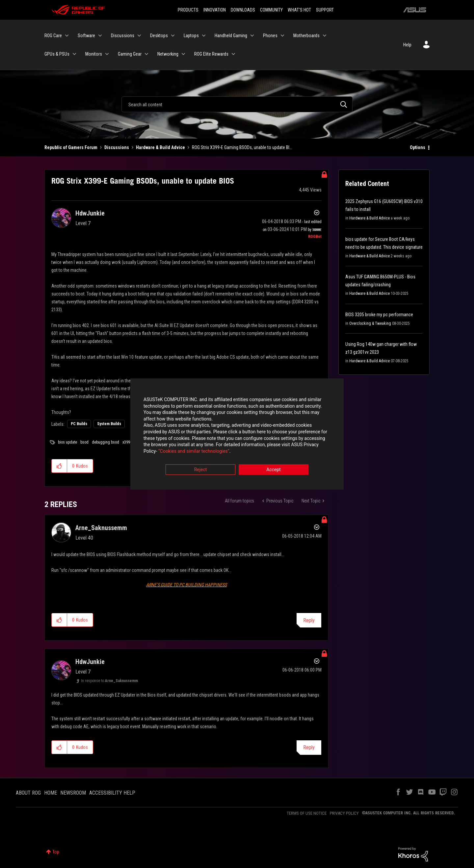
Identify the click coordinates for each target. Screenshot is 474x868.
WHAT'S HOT (299, 10)
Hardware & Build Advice (160, 147)
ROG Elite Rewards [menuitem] (211, 54)
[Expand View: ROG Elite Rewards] (233, 54)
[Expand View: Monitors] (107, 54)
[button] (59, 466)
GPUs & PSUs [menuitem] (57, 54)
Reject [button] (201, 471)
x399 (126, 442)
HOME (51, 793)
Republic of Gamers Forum (71, 147)
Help (407, 45)
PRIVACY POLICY (344, 813)
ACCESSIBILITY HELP (112, 793)
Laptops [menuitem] (191, 36)
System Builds (109, 424)
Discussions (117, 147)
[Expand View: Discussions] (139, 36)
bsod (84, 442)
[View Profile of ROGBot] (315, 237)
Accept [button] (274, 471)
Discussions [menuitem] (123, 36)
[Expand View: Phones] (282, 36)
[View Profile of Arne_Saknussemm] (101, 528)
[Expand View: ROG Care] (67, 36)
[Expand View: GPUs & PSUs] (74, 54)
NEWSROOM (73, 793)
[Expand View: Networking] (183, 54)
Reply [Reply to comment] (309, 620)
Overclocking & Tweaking (370, 323)
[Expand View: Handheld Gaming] (252, 36)
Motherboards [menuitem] (306, 36)
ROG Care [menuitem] (53, 36)
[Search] (237, 104)
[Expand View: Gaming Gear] (146, 54)
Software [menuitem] (86, 36)
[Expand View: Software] (100, 36)
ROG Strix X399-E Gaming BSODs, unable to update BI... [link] (242, 147)
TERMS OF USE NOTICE (307, 813)
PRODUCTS (188, 10)
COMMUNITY (271, 10)
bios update (67, 442)
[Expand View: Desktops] (173, 36)
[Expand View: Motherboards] (325, 36)
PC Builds (79, 424)
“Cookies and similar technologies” (194, 452)
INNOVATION (215, 10)
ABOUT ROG (28, 793)
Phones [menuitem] (270, 36)
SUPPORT (325, 10)
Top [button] (56, 852)
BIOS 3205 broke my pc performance (379, 315)
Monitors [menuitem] (94, 54)
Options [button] (418, 147)
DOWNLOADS (243, 10)
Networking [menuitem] (168, 54)
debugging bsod (105, 442)
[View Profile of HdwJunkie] (90, 213)
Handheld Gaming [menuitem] (231, 36)
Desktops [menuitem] (159, 36)
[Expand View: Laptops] (204, 36)
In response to (109, 681)
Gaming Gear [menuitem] (130, 54)
